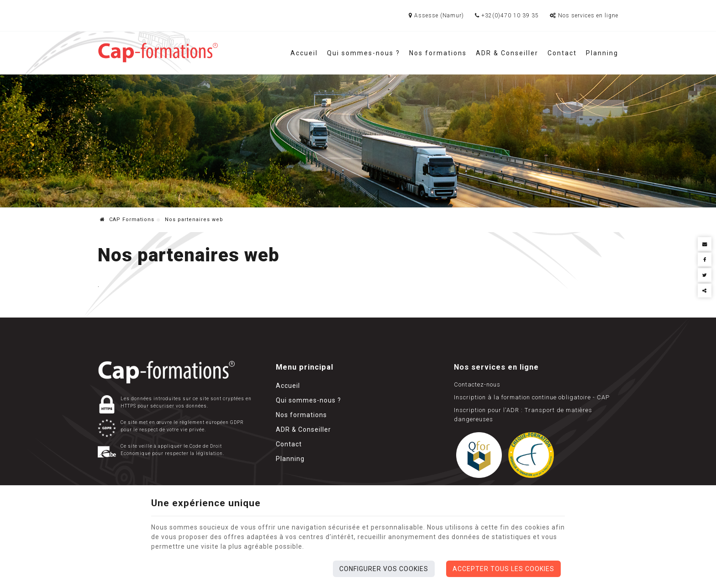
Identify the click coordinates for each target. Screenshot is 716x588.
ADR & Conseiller (507, 53)
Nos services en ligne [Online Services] (584, 16)
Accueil (304, 53)
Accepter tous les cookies (503, 569)
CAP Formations (127, 220)
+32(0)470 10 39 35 (507, 16)
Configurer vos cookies (384, 569)
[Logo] (158, 53)
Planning (602, 53)
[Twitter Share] (705, 275)
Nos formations (438, 53)
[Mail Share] (705, 244)
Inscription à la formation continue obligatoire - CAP (532, 397)
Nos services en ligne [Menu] (496, 367)
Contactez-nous (477, 384)
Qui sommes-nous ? (363, 53)
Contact (562, 53)
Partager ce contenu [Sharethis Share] (705, 291)
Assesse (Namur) (436, 16)
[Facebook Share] (705, 260)
